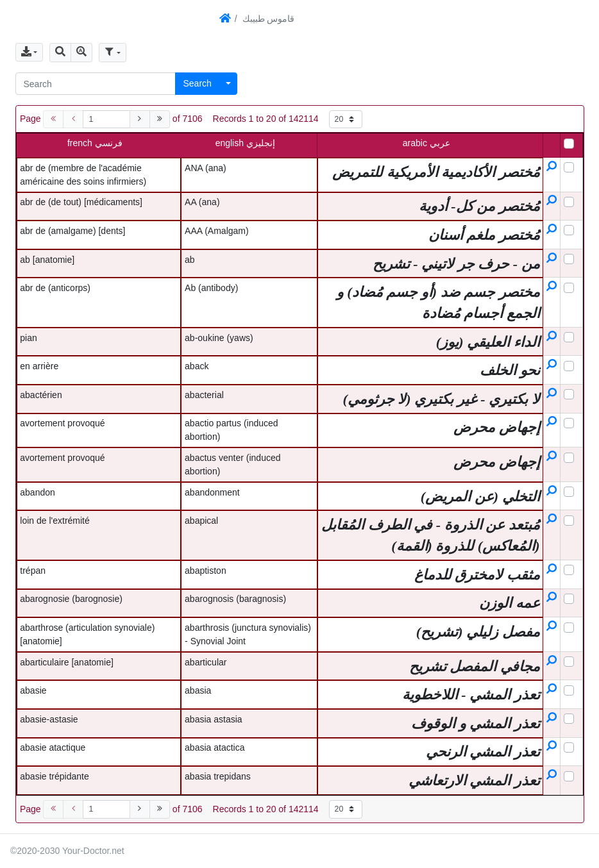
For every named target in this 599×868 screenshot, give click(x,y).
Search (198, 83)
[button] (60, 53)
